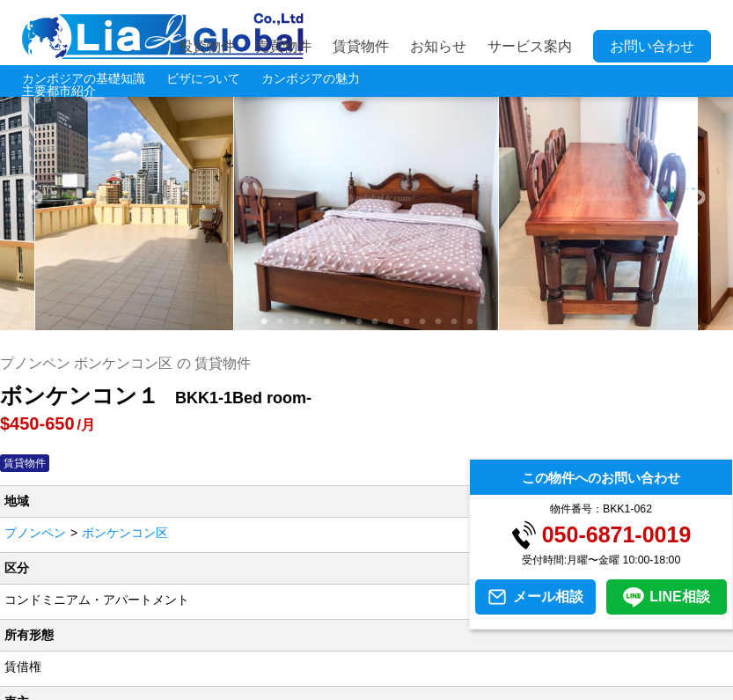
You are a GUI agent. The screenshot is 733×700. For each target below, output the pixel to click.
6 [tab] (342, 322)
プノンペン (35, 533)
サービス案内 (530, 46)
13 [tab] (454, 322)
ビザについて (203, 78)
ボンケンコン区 (125, 533)
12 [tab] (438, 322)
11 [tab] (422, 322)
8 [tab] (374, 322)
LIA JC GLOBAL (163, 36)
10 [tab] (406, 322)
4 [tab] (311, 322)
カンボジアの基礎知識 (84, 78)
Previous (35, 198)
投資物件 (207, 46)
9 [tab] (390, 322)
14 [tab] (469, 322)
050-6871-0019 (617, 535)
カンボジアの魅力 (311, 78)
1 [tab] (263, 322)
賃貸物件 (361, 46)
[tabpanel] (366, 198)
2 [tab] (279, 322)
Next (698, 198)
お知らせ (438, 46)
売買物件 (283, 46)
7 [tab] (358, 322)
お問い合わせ (652, 46)
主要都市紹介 (59, 91)
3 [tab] (295, 322)
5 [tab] (326, 322)
